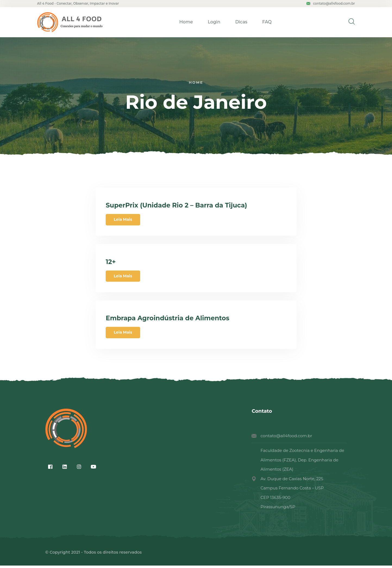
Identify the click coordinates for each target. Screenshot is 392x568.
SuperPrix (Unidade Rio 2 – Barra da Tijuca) (179, 206)
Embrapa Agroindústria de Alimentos (170, 320)
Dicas (241, 22)
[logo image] (70, 22)
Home (186, 22)
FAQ (267, 22)
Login (214, 22)
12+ (112, 263)
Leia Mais (124, 220)
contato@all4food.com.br (331, 3)
